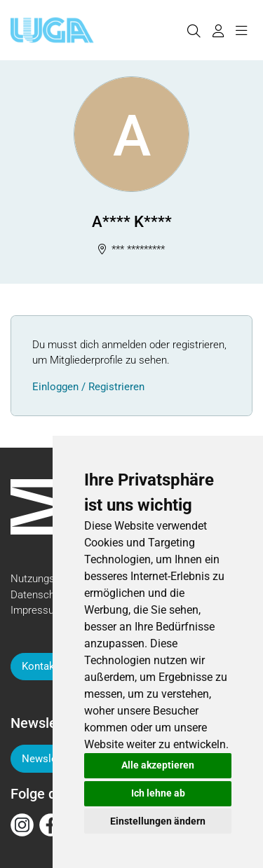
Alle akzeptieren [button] (158, 765)
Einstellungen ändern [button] (158, 821)
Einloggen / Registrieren (88, 387)
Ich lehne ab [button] (158, 793)
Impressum (37, 610)
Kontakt (40, 666)
